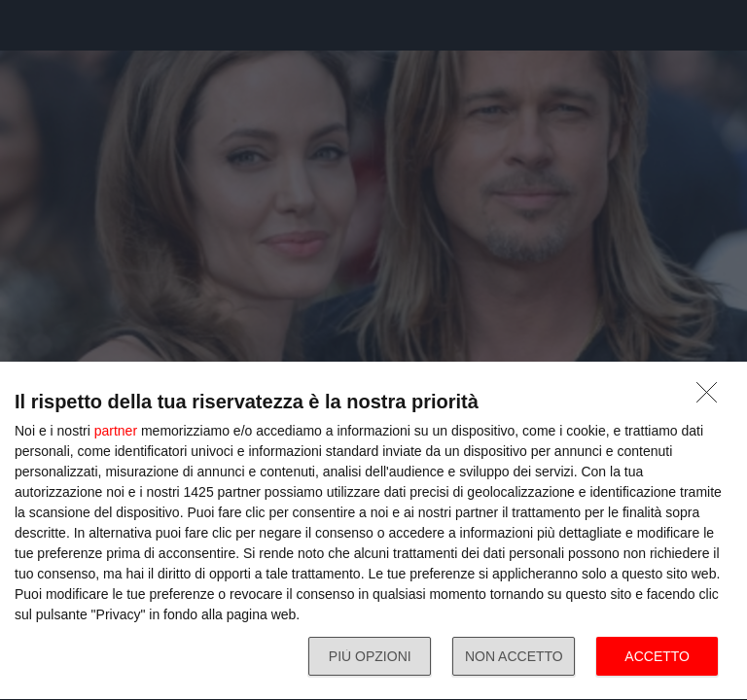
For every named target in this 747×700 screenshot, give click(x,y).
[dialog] (373, 531)
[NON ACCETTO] (712, 398)
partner (116, 431)
